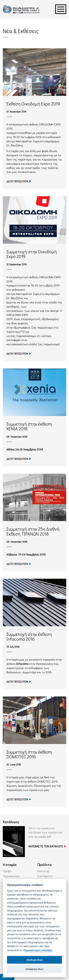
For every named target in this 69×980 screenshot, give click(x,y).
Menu (61, 9)
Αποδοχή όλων (34, 960)
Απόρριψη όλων (35, 969)
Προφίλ (7, 871)
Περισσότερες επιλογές (38, 950)
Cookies (7, 977)
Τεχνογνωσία (11, 876)
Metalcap (43, 871)
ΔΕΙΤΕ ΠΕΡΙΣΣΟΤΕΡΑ (19, 181)
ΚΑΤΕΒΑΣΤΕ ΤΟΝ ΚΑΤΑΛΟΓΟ (47, 846)
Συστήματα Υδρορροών (45, 878)
